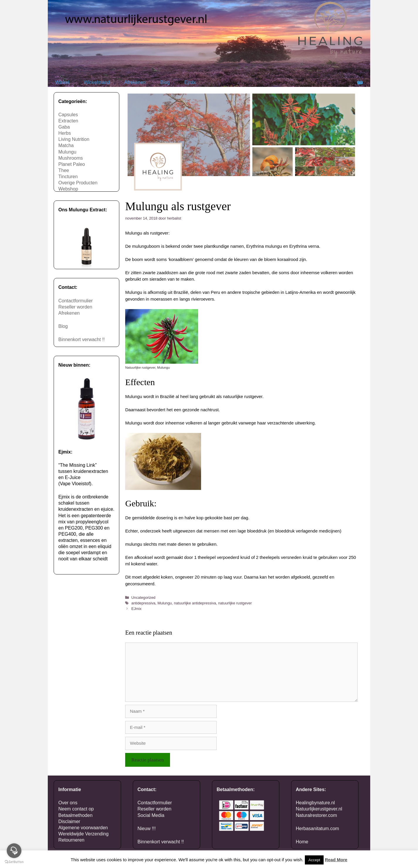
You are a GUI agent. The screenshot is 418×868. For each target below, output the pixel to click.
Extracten (68, 121)
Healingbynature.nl (315, 803)
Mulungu (165, 603)
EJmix (136, 609)
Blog (165, 82)
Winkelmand (97, 82)
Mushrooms (71, 158)
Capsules (68, 115)
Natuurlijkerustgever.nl (319, 809)
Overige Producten (78, 183)
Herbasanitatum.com (317, 829)
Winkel (62, 82)
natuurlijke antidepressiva (195, 603)
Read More (336, 860)
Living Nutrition (74, 139)
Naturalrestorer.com (316, 815)
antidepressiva (143, 603)
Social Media (151, 815)
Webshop (68, 189)
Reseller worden (75, 307)
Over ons (68, 803)
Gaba (64, 127)
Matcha (66, 145)
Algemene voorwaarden (83, 828)
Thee (64, 170)
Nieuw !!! (147, 829)
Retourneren (71, 840)
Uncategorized (143, 598)
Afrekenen (135, 82)
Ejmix (190, 82)
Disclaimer (69, 821)
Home (302, 842)
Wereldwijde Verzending (83, 834)
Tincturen (68, 177)
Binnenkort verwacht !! (81, 339)
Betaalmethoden (75, 815)
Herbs (65, 133)
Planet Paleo (72, 164)
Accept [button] (314, 860)
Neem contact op (76, 809)
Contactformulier (75, 301)
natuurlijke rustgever (235, 603)
